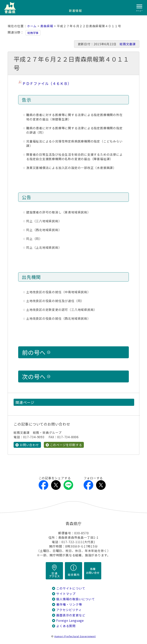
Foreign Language (70, 621)
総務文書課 (128, 44)
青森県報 (47, 26)
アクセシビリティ (69, 610)
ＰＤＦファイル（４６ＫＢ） (47, 83)
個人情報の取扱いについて (76, 599)
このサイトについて (71, 588)
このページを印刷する (66, 445)
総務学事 (33, 33)
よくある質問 (66, 626)
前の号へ (34, 352)
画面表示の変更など (71, 615)
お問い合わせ (29, 445)
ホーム (32, 26)
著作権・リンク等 (69, 604)
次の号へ (34, 376)
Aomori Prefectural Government (75, 636)
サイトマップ (66, 594)
